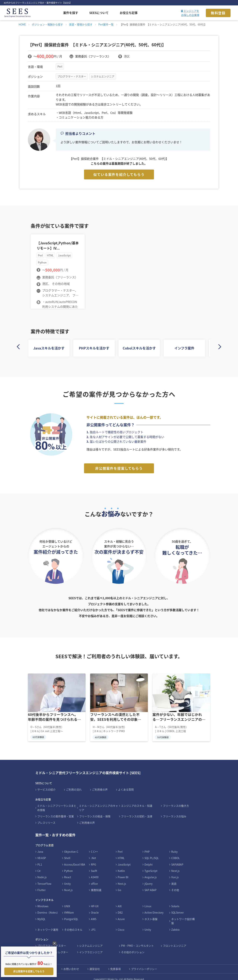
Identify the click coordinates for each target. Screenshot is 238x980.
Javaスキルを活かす (51, 346)
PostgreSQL (71, 914)
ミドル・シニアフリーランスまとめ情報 (57, 803)
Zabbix (175, 925)
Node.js (42, 873)
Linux (148, 902)
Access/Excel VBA (75, 860)
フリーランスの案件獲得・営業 (56, 812)
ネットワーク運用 (48, 925)
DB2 (120, 908)
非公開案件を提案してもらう (119, 464)
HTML (121, 854)
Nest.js (122, 879)
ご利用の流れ (74, 785)
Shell (67, 854)
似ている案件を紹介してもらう (119, 174)
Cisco (121, 925)
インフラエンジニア (91, 948)
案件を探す (71, 13)
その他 (175, 886)
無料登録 (218, 13)
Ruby (174, 847)
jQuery (148, 879)
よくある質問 (126, 785)
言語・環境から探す (81, 24)
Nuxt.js (68, 886)
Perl (60, 66)
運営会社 (95, 965)
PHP (147, 847)
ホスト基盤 (151, 914)
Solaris (175, 902)
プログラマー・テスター (72, 76)
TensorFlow (44, 879)
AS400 (95, 873)
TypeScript (151, 866)
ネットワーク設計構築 (183, 917)
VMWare (69, 908)
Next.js (175, 866)
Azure (121, 914)
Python (69, 866)
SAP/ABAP (177, 860)
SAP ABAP (151, 886)
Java (40, 847)
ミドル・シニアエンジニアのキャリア (99, 803)
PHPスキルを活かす (96, 346)
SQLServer (177, 908)
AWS (94, 914)
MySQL (41, 914)
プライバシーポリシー (144, 965)
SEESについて (99, 13)
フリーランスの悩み (175, 812)
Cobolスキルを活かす (142, 346)
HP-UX (95, 902)
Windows (43, 902)
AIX (120, 902)
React (68, 873)
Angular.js (151, 873)
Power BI (123, 873)
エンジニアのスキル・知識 (137, 801)
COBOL (176, 854)
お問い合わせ (71, 965)
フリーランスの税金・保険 (95, 812)
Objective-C (71, 847)
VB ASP (42, 854)
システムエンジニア (103, 76)
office (94, 879)
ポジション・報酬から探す (47, 24)
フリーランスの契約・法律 (137, 812)
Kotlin (121, 866)
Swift (94, 866)
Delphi (149, 860)
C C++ (94, 847)
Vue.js (175, 873)
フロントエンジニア (175, 941)
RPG (94, 860)
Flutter (41, 886)
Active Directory (154, 908)
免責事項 (115, 965)
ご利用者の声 (100, 785)
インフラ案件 (187, 346)
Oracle (95, 908)
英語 (174, 879)
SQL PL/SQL (152, 854)
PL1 (40, 860)
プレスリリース (46, 818)
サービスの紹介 (46, 785)
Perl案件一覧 (106, 24)
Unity (67, 879)
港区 (127, 56)
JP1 (93, 925)
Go (119, 886)
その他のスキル (73, 925)
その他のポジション (133, 948)
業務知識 (96, 886)
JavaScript (124, 860)
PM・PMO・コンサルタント (137, 941)
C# (39, 866)
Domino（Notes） (48, 908)
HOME (22, 24)
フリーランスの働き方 (176, 801)
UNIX (67, 902)
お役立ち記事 (129, 13)
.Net (93, 854)
